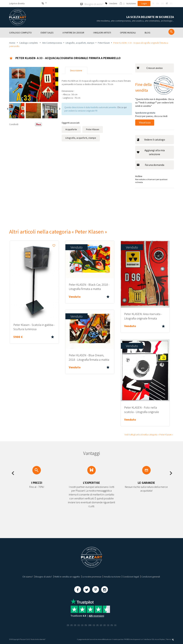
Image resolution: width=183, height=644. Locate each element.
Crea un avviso (150, 68)
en (158, 3)
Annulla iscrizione (112, 576)
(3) (67, 625)
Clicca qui (122, 107)
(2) (101, 625)
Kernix (170, 639)
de (162, 3)
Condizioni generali (151, 576)
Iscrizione (131, 3)
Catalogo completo (29, 43)
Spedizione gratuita (145, 113)
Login (144, 3)
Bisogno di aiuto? (44, 576)
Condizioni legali (131, 576)
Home (12, 43)
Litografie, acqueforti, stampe (80, 43)
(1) (78, 625)
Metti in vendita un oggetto (67, 576)
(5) (85, 625)
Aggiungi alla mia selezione (151, 152)
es (171, 3)
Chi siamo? (28, 576)
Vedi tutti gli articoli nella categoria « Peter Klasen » (149, 434)
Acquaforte (71, 129)
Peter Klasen (104, 43)
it (167, 3)
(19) (90, 625)
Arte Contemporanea (52, 43)
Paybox (162, 639)
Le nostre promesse (92, 576)
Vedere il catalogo (151, 139)
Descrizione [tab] (76, 70)
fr (153, 3)
